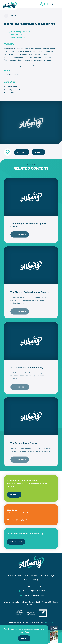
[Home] (10, 5)
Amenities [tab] (10, 82)
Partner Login (48, 575)
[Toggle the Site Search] (52, 4)
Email (38, 152)
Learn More (24, 632)
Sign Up (14, 494)
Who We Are (31, 575)
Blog (36, 580)
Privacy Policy (48, 622)
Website (22, 152)
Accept (24, 638)
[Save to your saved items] (8, 152)
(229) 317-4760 (34, 586)
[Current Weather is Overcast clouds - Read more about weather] (44, 4)
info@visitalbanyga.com (34, 596)
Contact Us (16, 542)
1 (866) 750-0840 (38, 591)
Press (27, 580)
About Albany (14, 575)
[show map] (9, 32)
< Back (14, 16)
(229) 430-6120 (19, 37)
